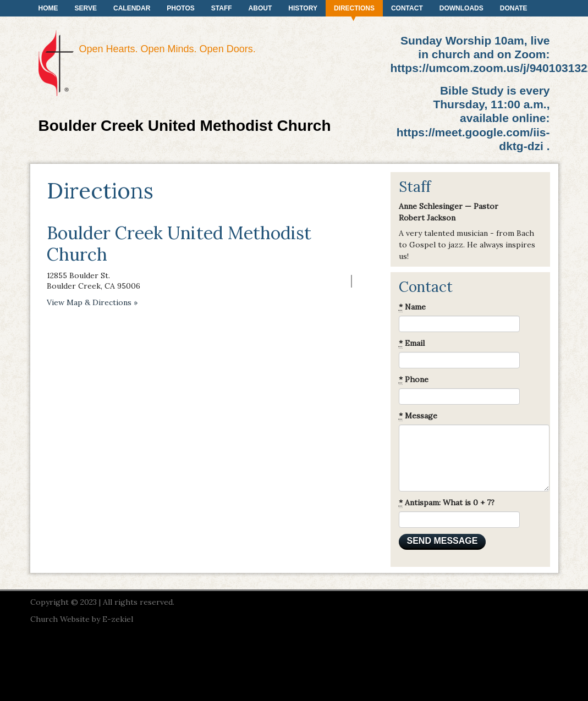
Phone (414, 380)
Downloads (461, 8)
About (260, 8)
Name (412, 307)
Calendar (132, 8)
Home (48, 8)
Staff (222, 8)
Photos (180, 8)
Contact (407, 8)
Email (412, 343)
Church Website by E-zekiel (82, 619)
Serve (86, 8)
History (303, 8)
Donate (514, 8)
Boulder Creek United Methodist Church (185, 126)
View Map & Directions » (92, 302)
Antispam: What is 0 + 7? (447, 503)
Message (418, 416)
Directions (354, 8)
